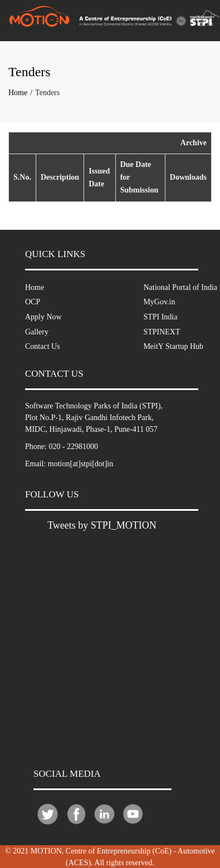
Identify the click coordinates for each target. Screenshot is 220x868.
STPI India (160, 317)
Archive (194, 143)
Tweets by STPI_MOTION (102, 525)
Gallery (37, 332)
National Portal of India (180, 287)
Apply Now (43, 317)
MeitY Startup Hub (173, 346)
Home (18, 93)
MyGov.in (159, 302)
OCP (33, 302)
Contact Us (43, 346)
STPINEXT (162, 332)
